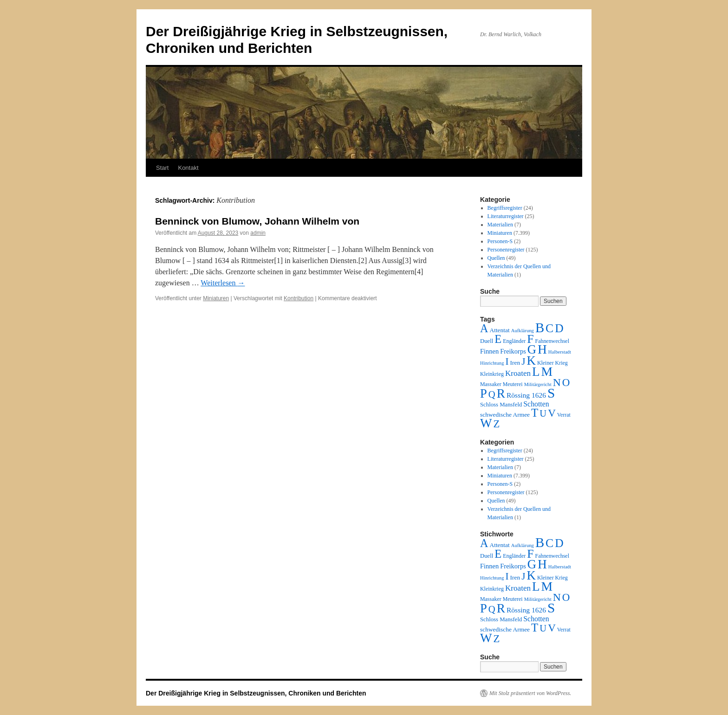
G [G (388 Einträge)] (532, 349)
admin (258, 233)
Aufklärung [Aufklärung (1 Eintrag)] (523, 331)
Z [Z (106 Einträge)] (497, 424)
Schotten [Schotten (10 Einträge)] (536, 404)
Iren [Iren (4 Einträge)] (515, 363)
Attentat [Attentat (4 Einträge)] (499, 330)
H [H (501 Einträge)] (542, 349)
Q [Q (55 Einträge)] (492, 394)
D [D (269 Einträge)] (559, 328)
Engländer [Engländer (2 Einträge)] (514, 341)
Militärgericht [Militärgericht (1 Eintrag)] (538, 384)
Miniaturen (216, 298)
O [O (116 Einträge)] (566, 383)
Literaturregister (506, 216)
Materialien (500, 225)
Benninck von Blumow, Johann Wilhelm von (257, 221)
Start (162, 168)
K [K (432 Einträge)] (531, 361)
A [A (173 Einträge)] (484, 328)
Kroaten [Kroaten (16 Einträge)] (518, 373)
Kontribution (299, 298)
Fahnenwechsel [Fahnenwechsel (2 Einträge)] (552, 341)
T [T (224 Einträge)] (535, 413)
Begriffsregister (505, 208)
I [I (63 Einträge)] (507, 361)
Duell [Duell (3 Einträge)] (487, 341)
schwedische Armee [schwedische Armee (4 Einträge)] (505, 415)
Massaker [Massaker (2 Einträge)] (491, 384)
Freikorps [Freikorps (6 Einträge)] (513, 351)
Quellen (496, 258)
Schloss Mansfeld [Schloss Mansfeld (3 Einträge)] (501, 405)
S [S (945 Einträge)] (551, 393)
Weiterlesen (223, 283)
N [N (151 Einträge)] (557, 382)
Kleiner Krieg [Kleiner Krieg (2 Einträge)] (552, 363)
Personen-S (500, 241)
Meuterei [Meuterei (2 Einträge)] (513, 384)
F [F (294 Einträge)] (530, 339)
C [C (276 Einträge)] (549, 328)
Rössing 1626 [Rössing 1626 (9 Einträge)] (526, 395)
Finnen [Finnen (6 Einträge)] (489, 351)
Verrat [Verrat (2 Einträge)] (564, 415)
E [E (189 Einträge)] (498, 339)
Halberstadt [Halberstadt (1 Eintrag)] (560, 352)
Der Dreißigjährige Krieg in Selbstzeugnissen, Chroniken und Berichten (256, 693)
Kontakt (188, 168)
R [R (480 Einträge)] (501, 393)
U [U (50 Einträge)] (543, 413)
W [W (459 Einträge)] (486, 423)
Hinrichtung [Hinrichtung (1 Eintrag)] (492, 363)
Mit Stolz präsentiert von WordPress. (530, 693)
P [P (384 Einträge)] (484, 393)
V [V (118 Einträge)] (552, 413)
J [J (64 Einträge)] (523, 361)
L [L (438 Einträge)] (536, 372)
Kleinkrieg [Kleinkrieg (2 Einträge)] (492, 374)
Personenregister (506, 250)
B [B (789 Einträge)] (540, 328)
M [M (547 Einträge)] (547, 371)
